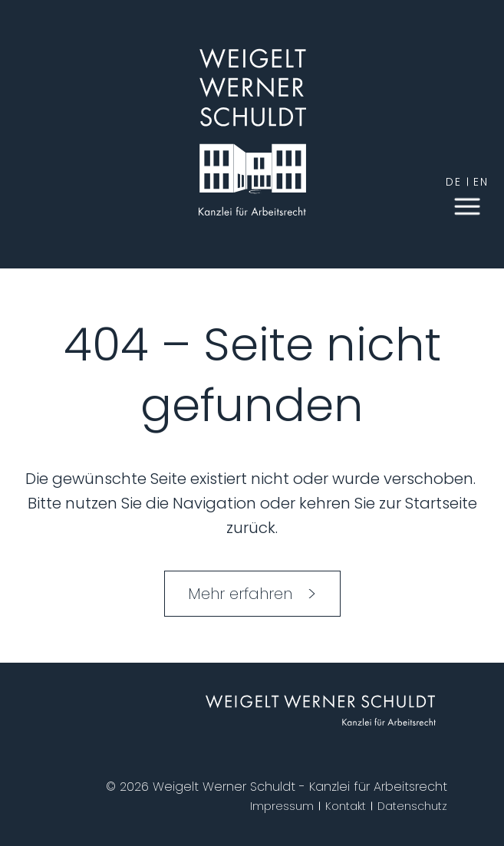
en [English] (481, 182)
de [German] (454, 182)
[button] (467, 205)
